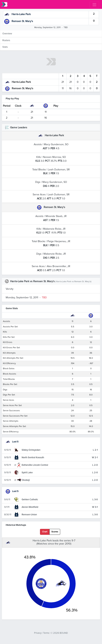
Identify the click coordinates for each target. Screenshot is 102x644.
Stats (5, 47)
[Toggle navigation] (94, 5)
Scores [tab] (55, 532)
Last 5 (12, 442)
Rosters (6, 40)
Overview (7, 34)
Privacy (38, 633)
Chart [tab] (45, 532)
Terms (46, 633)
